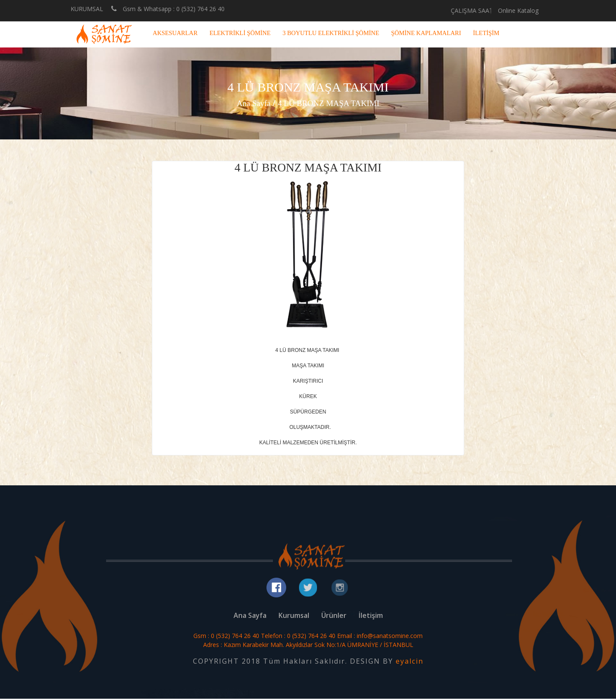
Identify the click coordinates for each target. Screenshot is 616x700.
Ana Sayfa (251, 103)
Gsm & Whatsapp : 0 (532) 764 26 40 (168, 9)
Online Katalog (518, 10)
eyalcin (410, 662)
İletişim (371, 617)
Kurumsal (294, 617)
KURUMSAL (87, 9)
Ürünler (334, 617)
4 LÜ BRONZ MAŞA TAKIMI (330, 103)
